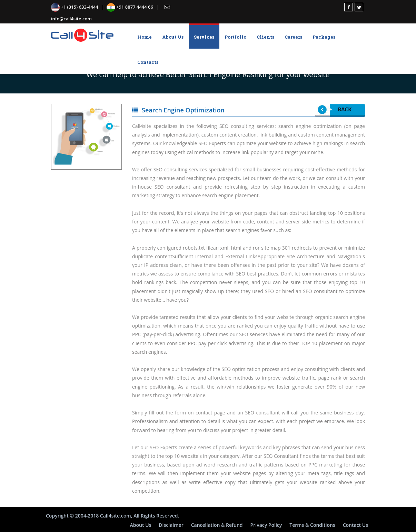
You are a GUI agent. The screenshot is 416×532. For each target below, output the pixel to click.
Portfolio (235, 37)
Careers (293, 37)
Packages (324, 37)
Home (145, 37)
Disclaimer (171, 525)
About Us (173, 37)
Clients (265, 37)
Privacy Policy (266, 525)
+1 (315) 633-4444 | (79, 7)
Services (204, 37)
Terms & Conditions (312, 525)
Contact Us (355, 525)
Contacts (148, 62)
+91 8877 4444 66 (132, 7)
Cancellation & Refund (217, 525)
